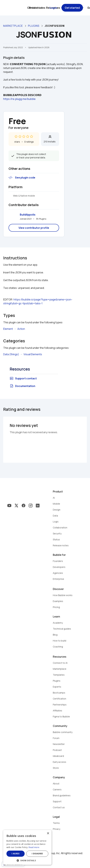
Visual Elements (33, 354)
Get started (72, 8)
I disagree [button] (37, 854)
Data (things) (11, 354)
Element (8, 329)
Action (21, 329)
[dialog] (27, 847)
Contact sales (36, 8)
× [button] (48, 833)
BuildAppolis (28, 215)
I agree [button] (16, 854)
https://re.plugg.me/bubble (19, 99)
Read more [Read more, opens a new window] (34, 847)
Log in (53, 8)
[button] (27, 860)
